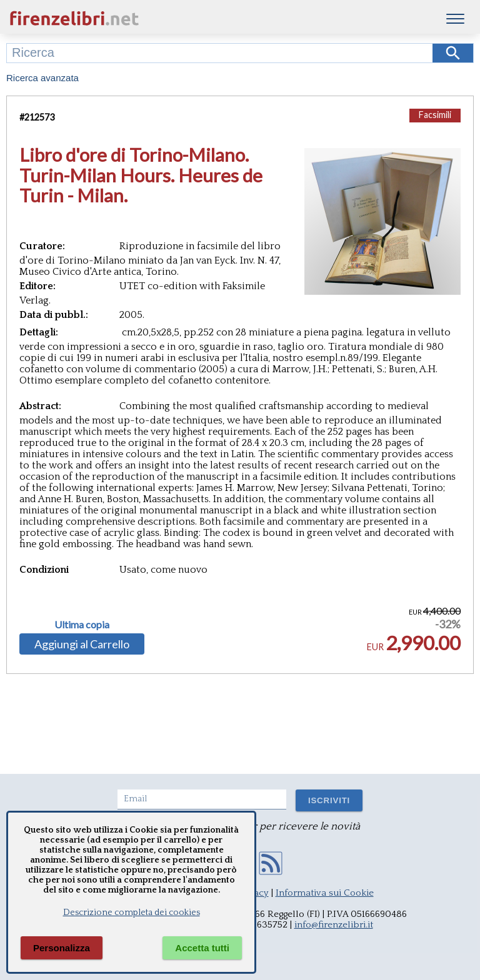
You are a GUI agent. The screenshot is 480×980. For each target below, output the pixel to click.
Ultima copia (82, 625)
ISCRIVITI (329, 800)
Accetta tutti (202, 948)
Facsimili (435, 115)
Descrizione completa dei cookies (132, 913)
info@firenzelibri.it (334, 925)
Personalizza (62, 948)
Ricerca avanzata (42, 78)
